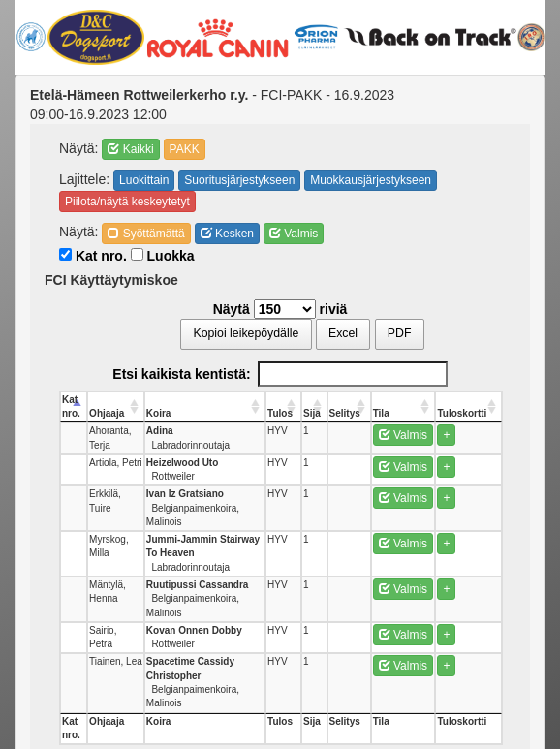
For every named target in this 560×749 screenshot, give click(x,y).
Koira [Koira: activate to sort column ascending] (159, 413)
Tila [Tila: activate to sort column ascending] (381, 413)
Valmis (294, 234)
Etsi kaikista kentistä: (280, 374)
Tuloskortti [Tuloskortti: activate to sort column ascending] (462, 413)
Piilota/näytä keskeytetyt (127, 202)
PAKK (185, 149)
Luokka (163, 256)
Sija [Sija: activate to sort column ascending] (312, 413)
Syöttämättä (146, 234)
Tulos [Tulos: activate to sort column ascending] (280, 413)
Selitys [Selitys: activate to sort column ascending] (345, 413)
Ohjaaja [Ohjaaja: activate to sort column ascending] (107, 413)
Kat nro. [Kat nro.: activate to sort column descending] (71, 406)
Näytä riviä (280, 309)
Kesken (227, 234)
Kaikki (130, 149)
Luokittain (144, 180)
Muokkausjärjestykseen (371, 180)
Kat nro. (93, 256)
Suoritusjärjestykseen (239, 180)
